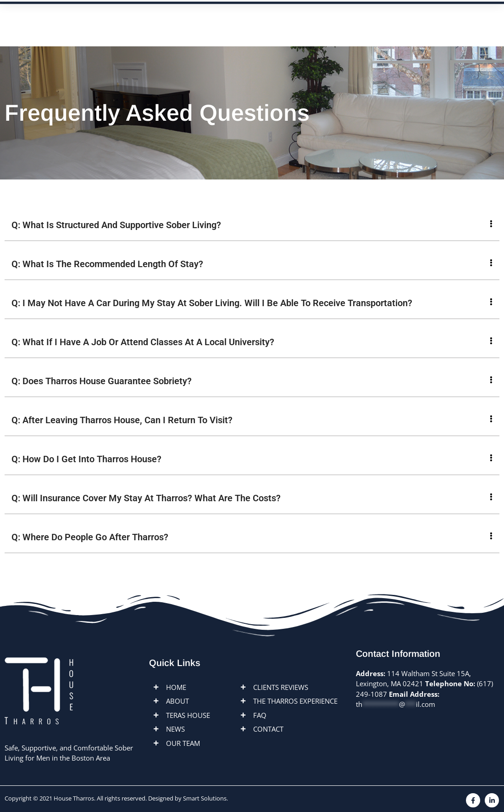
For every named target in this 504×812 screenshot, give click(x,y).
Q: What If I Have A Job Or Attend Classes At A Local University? (143, 342)
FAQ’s (317, 18)
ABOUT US (172, 18)
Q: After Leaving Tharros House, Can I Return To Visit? (122, 420)
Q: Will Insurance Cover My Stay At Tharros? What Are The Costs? (146, 498)
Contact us (368, 18)
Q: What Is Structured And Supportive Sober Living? (116, 225)
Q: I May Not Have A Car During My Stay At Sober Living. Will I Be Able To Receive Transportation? (212, 303)
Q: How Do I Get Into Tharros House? (86, 459)
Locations (229, 18)
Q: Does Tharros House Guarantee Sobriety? (102, 381)
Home (125, 18)
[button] (252, 225)
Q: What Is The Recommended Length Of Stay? (107, 264)
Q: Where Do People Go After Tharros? (90, 537)
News (278, 18)
